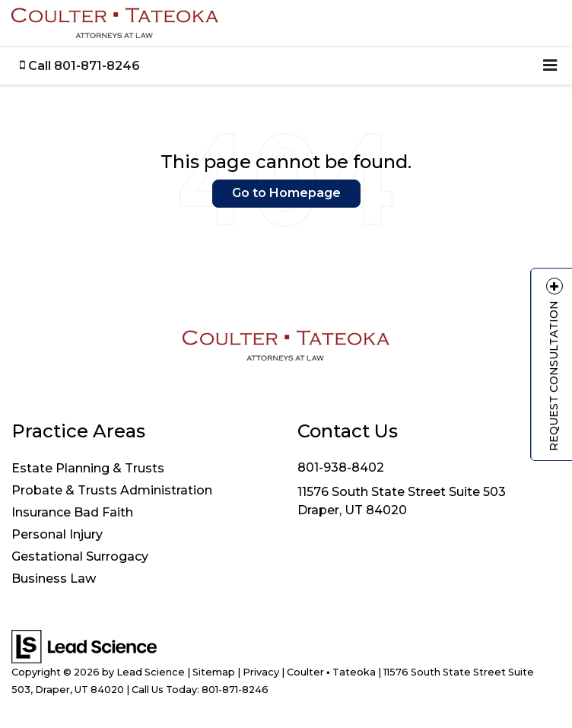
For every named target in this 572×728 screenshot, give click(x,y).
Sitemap (214, 672)
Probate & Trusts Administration (112, 490)
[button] (80, 66)
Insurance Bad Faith (72, 512)
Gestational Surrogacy (80, 556)
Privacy (261, 672)
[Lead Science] (84, 645)
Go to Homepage (286, 193)
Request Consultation (554, 364)
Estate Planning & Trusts (88, 468)
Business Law (54, 579)
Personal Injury (57, 534)
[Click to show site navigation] (550, 66)
